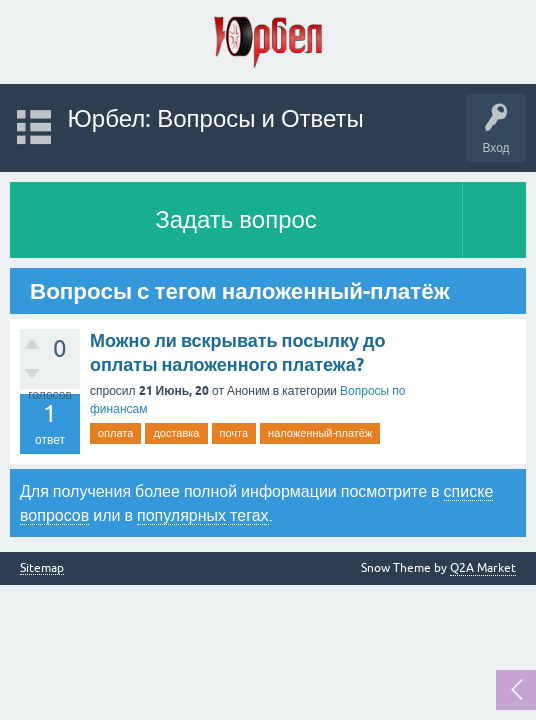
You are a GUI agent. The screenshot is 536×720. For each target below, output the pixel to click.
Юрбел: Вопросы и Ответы (216, 118)
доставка (176, 433)
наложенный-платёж (320, 433)
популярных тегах (203, 515)
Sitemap (42, 568)
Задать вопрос (236, 219)
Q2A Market (483, 568)
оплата (115, 433)
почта (234, 433)
